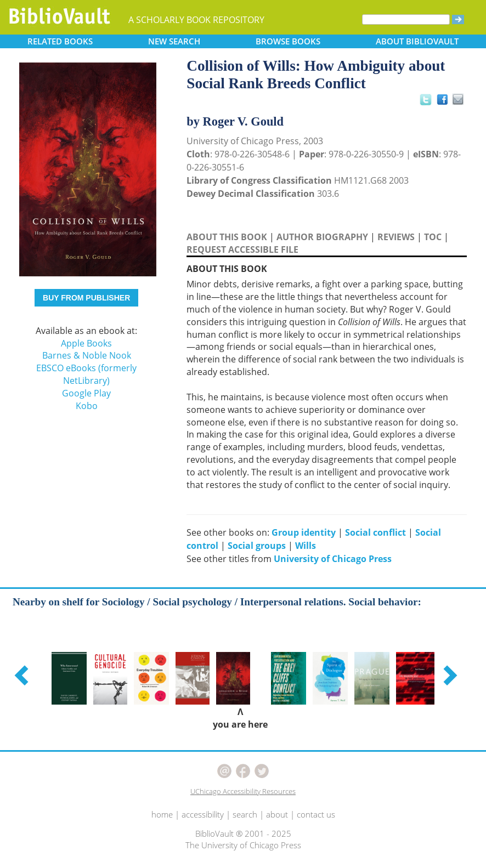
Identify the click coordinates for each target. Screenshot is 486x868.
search (245, 814)
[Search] (406, 19)
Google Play (86, 393)
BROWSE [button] (288, 41)
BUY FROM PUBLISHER (86, 298)
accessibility (203, 814)
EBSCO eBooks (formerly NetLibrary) (86, 374)
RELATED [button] (60, 41)
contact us (316, 814)
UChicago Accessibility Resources (243, 791)
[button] (23, 675)
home (162, 814)
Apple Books (86, 343)
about (277, 814)
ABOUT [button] (417, 41)
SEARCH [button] (174, 41)
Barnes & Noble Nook (87, 355)
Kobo (87, 406)
